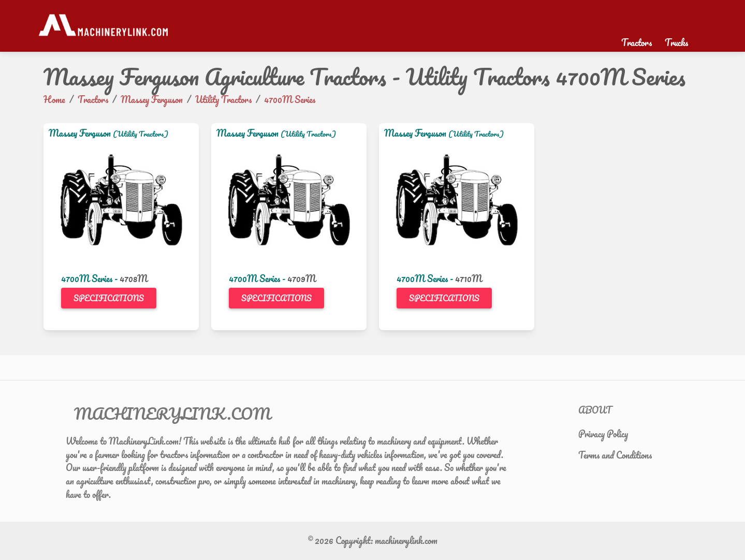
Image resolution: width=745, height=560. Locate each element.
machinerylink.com (406, 540)
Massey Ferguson (80, 133)
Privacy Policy (603, 434)
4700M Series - (90, 278)
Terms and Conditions (615, 455)
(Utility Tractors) (141, 134)
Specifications (109, 298)
